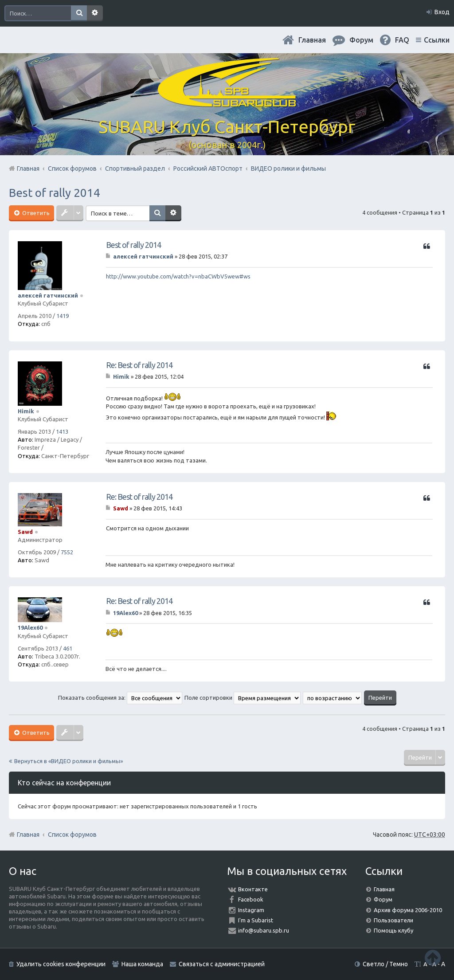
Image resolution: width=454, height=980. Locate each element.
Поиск (79, 13)
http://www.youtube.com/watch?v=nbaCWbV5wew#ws (178, 276)
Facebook (251, 899)
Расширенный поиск (95, 13)
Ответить (35, 213)
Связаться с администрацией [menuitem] (222, 964)
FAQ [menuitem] (402, 40)
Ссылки (437, 40)
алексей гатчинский (48, 295)
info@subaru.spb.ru (264, 930)
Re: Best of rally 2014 (139, 365)
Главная (312, 40)
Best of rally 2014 (55, 193)
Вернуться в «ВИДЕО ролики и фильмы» (68, 761)
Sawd (25, 532)
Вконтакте (253, 889)
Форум (383, 899)
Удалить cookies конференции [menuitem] (61, 964)
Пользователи (393, 920)
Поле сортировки (243, 698)
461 (68, 648)
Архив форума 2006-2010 (408, 910)
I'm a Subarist (256, 920)
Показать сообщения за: (120, 698)
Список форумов (72, 835)
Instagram (251, 910)
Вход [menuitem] (442, 12)
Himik (26, 411)
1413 (62, 431)
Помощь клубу (393, 930)
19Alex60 (30, 627)
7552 (67, 552)
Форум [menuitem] (361, 40)
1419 (63, 316)
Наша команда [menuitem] (142, 964)
